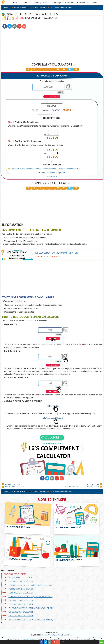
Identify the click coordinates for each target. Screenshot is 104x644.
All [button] (76, 69)
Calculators (7, 8)
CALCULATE (52, 97)
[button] (5, 26)
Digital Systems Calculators (64, 3)
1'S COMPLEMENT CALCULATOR (20, 578)
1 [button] (28, 69)
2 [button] (34, 69)
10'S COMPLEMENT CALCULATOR (21, 604)
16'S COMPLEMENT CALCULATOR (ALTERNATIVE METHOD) (31, 620)
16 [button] (70, 69)
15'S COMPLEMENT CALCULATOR (21, 612)
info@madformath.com (59, 635)
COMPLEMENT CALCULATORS (15, 574)
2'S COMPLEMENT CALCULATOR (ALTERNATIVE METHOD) (30, 585)
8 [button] (46, 69)
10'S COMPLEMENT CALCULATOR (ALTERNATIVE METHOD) (31, 608)
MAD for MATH (46, 635)
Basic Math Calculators (22, 3)
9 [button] (52, 69)
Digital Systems (20, 8)
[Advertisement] (52, 46)
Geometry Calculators (42, 3)
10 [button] (58, 69)
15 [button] (64, 69)
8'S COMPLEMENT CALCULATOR (21, 593)
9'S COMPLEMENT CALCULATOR (21, 600)
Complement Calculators (38, 8)
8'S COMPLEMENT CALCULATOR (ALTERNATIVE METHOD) (30, 597)
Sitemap (71, 635)
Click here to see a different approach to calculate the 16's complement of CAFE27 (46, 169)
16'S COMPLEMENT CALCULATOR (21, 616)
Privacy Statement (30, 640)
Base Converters (83, 3)
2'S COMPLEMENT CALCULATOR (21, 581)
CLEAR (61, 92)
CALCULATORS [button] (50, 438)
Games (94, 3)
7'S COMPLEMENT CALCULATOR (21, 589)
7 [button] (40, 69)
